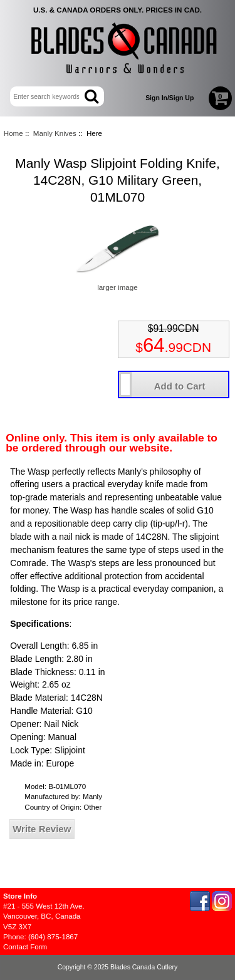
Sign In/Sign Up (170, 98)
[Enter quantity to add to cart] (125, 384)
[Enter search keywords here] (48, 96)
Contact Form (25, 946)
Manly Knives (55, 133)
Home (13, 133)
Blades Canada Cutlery (144, 967)
